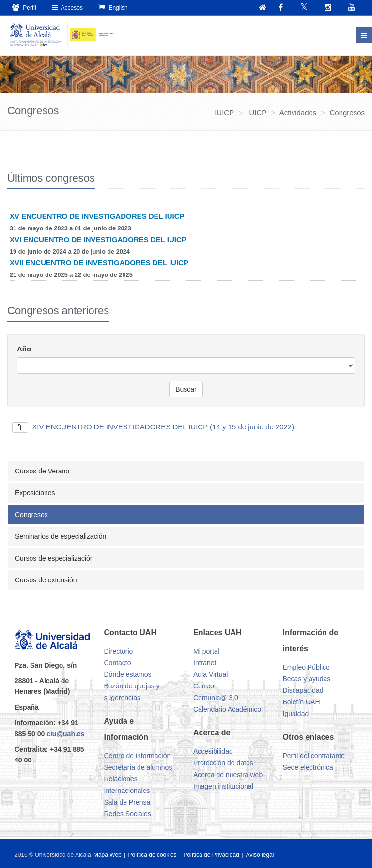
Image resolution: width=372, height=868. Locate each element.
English (113, 8)
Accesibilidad (213, 751)
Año (24, 349)
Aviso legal (260, 855)
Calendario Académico (227, 709)
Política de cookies (153, 855)
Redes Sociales (128, 814)
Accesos (67, 8)
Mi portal (206, 651)
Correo (204, 686)
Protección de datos (223, 763)
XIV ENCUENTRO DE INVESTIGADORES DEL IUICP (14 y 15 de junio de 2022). (154, 427)
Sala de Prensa (127, 802)
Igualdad (296, 714)
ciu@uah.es (65, 734)
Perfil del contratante (314, 756)
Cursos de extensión (46, 580)
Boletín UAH (302, 702)
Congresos (31, 515)
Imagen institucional (223, 786)
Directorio (119, 651)
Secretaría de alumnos (138, 767)
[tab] (186, 471)
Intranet (205, 663)
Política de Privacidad (212, 855)
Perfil (24, 8)
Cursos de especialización (54, 558)
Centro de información (138, 756)
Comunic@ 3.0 (216, 698)
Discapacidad (303, 690)
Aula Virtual (210, 674)
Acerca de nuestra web (228, 775)
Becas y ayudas (307, 679)
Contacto (118, 663)
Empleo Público (306, 667)
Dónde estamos (128, 674)
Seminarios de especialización (61, 536)
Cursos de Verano (42, 471)
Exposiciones (35, 493)
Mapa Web (108, 855)
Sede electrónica (308, 767)
